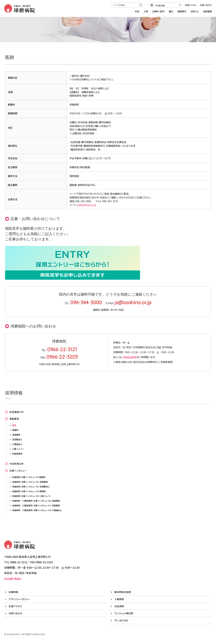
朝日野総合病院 (123, 592)
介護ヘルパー (18, 449)
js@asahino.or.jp (87, 205)
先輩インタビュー (18, 471)
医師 (14, 425)
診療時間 (13, 592)
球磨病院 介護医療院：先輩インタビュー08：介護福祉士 (37, 510)
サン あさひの (121, 620)
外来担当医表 (130, 357)
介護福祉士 (17, 444)
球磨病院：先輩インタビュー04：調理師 (29, 491)
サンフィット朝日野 (124, 613)
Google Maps (13, 578)
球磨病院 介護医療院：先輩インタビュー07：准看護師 (36, 505)
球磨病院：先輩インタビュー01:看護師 (29, 477)
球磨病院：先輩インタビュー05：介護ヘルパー (32, 496)
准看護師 (16, 435)
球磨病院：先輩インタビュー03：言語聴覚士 (31, 487)
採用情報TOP (17, 412)
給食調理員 (17, 454)
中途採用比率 (17, 464)
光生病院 (119, 606)
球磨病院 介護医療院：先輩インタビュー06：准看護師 (36, 501)
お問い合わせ (206, 5)
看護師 (15, 430)
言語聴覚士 (17, 439)
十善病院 (119, 599)
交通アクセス (191, 5)
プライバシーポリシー (19, 599)
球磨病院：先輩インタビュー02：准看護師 (30, 482)
